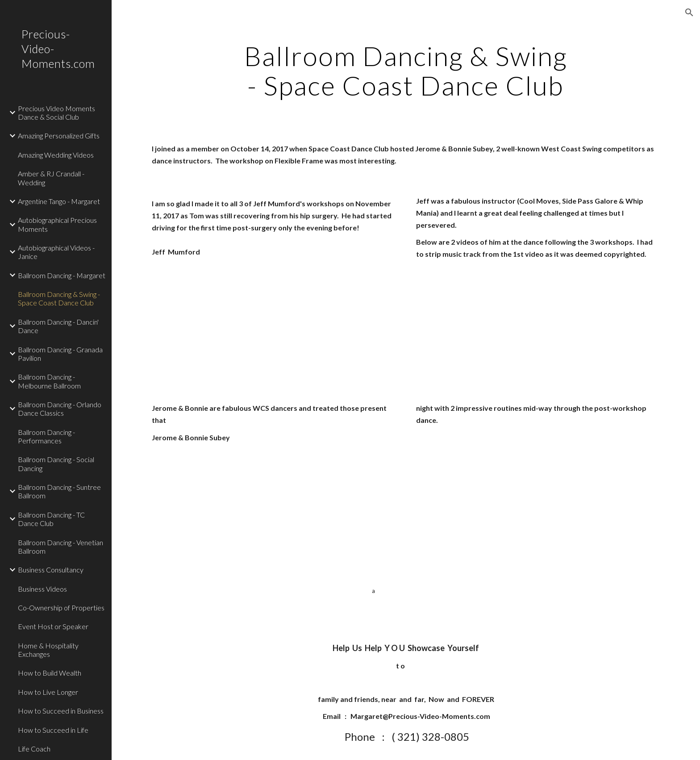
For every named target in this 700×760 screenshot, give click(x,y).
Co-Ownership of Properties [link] (61, 608)
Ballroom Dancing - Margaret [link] (62, 275)
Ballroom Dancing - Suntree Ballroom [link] (59, 491)
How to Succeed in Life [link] (53, 730)
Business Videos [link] (42, 589)
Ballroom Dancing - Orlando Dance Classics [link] (60, 409)
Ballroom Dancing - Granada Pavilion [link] (60, 354)
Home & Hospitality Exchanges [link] (48, 650)
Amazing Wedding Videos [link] (56, 155)
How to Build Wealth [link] (50, 673)
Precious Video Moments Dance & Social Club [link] (56, 113)
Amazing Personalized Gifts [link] (59, 136)
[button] (689, 13)
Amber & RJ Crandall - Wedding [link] (51, 178)
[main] (406, 71)
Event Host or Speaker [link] (53, 626)
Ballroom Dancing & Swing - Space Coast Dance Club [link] (59, 298)
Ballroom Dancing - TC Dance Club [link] (51, 519)
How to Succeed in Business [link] (61, 711)
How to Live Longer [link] (48, 692)
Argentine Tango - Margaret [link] (59, 201)
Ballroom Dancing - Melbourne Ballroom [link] (49, 381)
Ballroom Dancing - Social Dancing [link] (56, 464)
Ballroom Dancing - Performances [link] (46, 436)
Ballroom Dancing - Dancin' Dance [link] (58, 326)
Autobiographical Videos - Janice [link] (56, 252)
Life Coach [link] (34, 749)
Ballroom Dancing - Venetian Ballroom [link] (60, 547)
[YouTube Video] (230, 332)
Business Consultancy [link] (51, 570)
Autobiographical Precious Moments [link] (57, 224)
